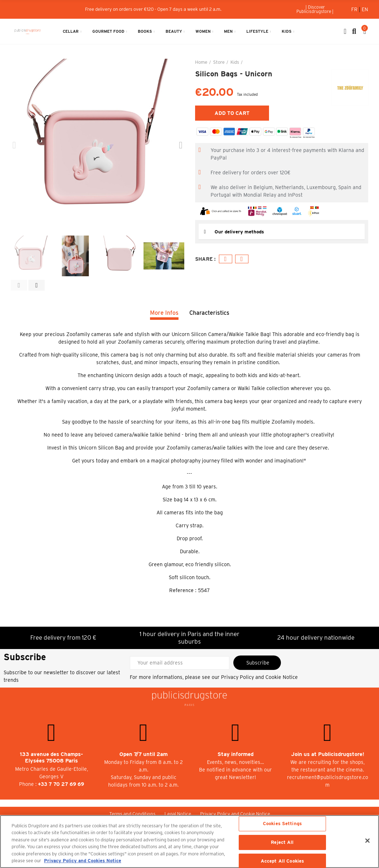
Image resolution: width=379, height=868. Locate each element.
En (365, 9)
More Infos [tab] (164, 313)
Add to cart (232, 113)
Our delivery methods (241, 232)
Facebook (226, 259)
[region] (189, 842)
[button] (315, 9)
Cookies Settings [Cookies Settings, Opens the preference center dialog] (282, 824)
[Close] (367, 841)
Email (242, 259)
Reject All (282, 842)
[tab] (282, 232)
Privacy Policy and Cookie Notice (259, 677)
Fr (355, 9)
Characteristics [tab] (209, 313)
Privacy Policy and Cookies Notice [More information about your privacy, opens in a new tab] (83, 861)
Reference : (183, 590)
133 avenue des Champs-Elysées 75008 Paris (51, 758)
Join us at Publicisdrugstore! (328, 754)
